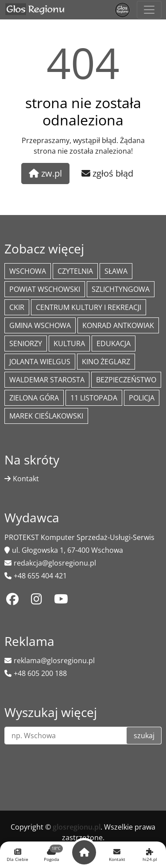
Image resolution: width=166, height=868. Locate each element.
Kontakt (26, 479)
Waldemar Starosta (47, 380)
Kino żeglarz (106, 362)
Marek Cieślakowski (46, 416)
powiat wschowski (45, 289)
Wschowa (28, 271)
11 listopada (94, 398)
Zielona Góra (34, 398)
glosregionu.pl (77, 827)
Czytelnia (75, 271)
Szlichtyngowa (121, 289)
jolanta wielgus (40, 362)
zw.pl (45, 173)
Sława (116, 271)
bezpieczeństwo (126, 380)
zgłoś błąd (107, 173)
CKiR (17, 307)
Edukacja (114, 343)
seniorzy (26, 343)
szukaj (144, 736)
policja (142, 398)
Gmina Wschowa (40, 325)
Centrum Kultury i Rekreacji (89, 307)
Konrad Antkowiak (118, 325)
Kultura (69, 343)
